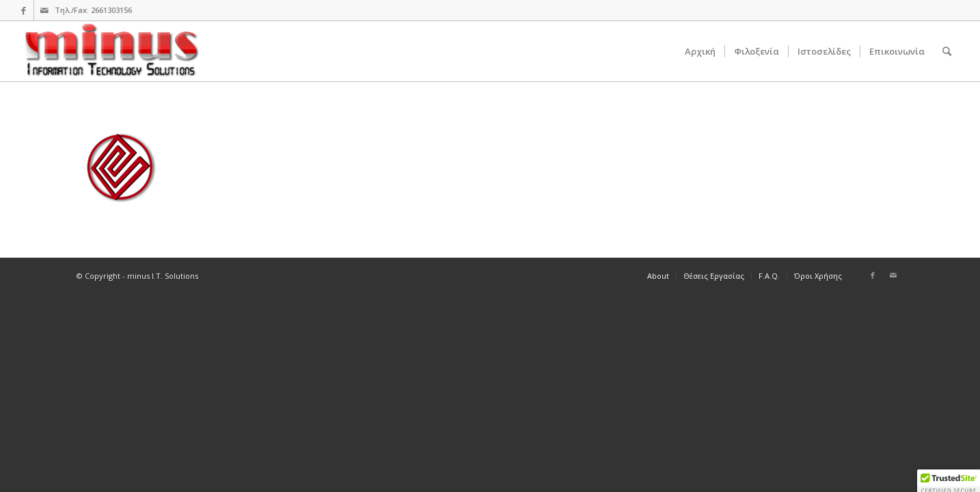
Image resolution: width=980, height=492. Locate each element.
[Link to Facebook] (24, 10)
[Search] (947, 51)
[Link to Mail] (44, 10)
